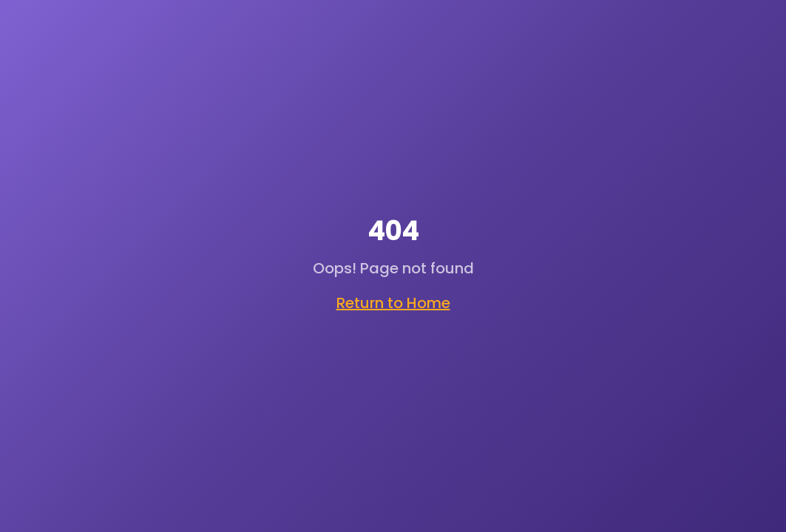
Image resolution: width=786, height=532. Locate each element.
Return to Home (393, 303)
